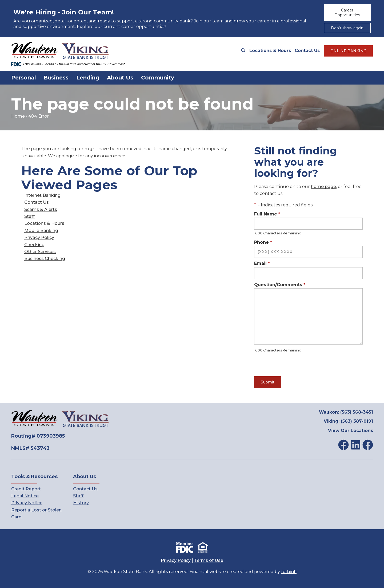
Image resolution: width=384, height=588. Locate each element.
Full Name (267, 214)
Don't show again (347, 28)
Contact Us (307, 51)
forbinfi (289, 572)
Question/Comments (280, 285)
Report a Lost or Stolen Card (36, 513)
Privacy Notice (27, 503)
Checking (34, 245)
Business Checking (45, 259)
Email (262, 263)
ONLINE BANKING (348, 51)
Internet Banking (42, 195)
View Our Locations (351, 431)
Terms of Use (209, 560)
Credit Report (26, 489)
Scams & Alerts (41, 209)
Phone (263, 242)
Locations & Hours (270, 51)
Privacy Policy (39, 237)
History (81, 503)
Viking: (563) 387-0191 (348, 421)
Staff (29, 216)
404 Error (39, 116)
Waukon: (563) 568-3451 (346, 412)
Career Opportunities (347, 13)
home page (323, 187)
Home (18, 116)
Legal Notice (25, 496)
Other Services (40, 252)
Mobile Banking (41, 231)
